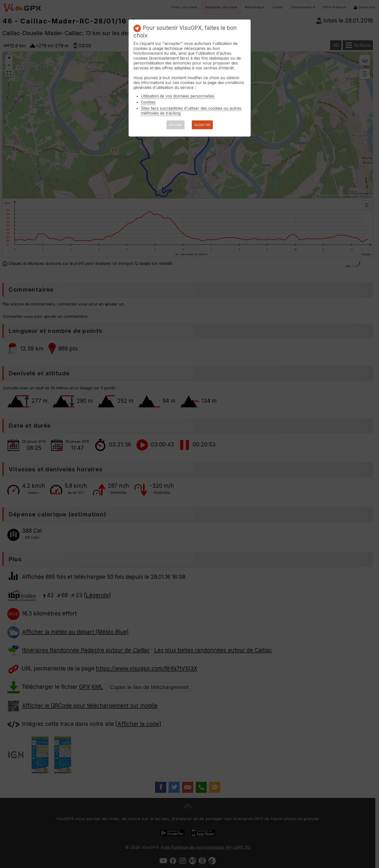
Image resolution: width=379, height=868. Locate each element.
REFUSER (175, 125)
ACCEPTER (202, 125)
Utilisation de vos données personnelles (178, 96)
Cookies (148, 102)
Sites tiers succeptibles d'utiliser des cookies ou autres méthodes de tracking (191, 111)
